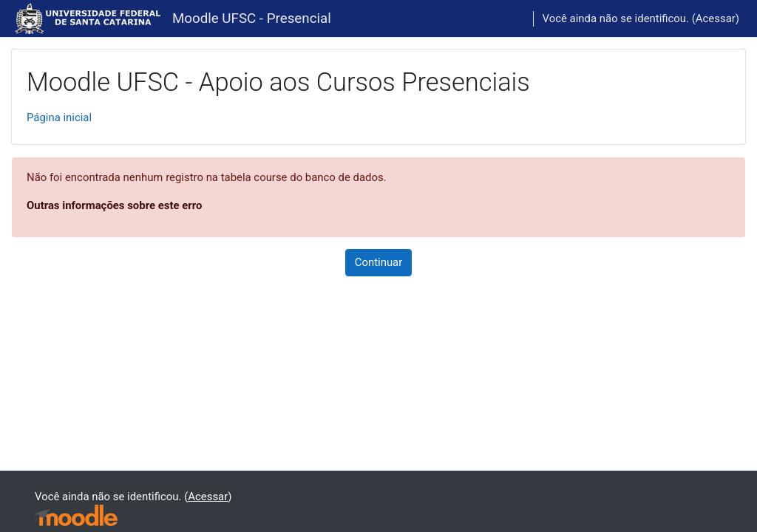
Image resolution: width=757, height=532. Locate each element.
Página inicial (59, 117)
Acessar (716, 18)
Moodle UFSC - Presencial (252, 18)
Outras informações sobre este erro (114, 205)
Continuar (379, 262)
